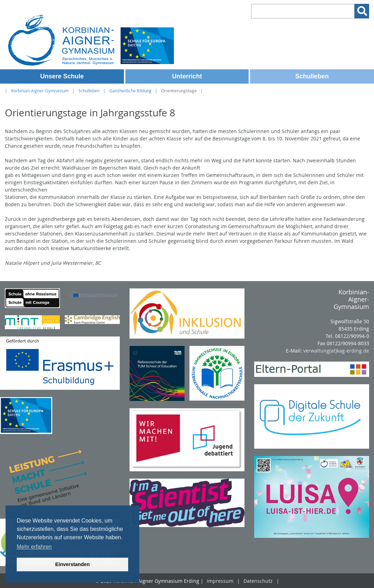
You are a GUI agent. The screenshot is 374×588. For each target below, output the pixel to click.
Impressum (220, 581)
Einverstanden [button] (72, 564)
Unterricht (187, 76)
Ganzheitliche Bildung (130, 91)
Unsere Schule (62, 76)
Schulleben (312, 76)
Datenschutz (258, 581)
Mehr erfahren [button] (34, 547)
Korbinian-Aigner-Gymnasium (40, 91)
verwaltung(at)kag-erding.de (336, 351)
